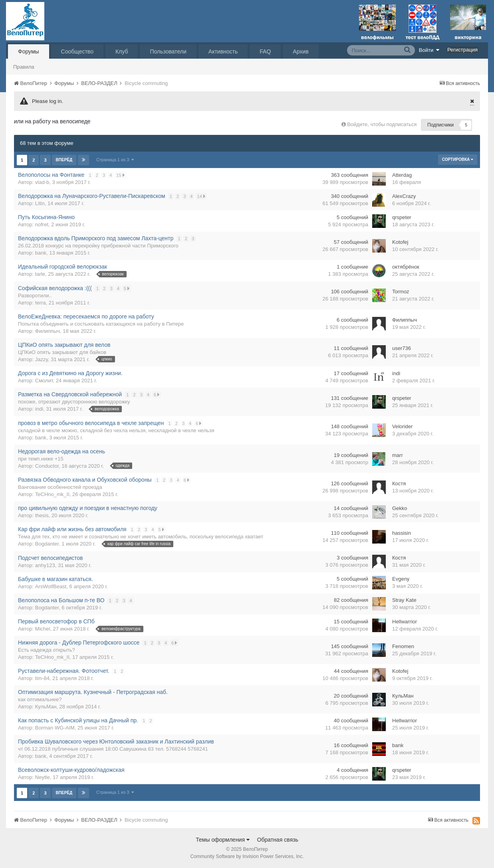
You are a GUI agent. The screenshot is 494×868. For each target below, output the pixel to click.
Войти (429, 50)
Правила (24, 67)
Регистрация (462, 50)
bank (41, 253)
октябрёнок (406, 267)
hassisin (402, 533)
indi (396, 373)
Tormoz (401, 292)
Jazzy (42, 359)
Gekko (400, 508)
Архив (301, 51)
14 (202, 196)
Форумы (29, 51)
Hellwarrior (405, 622)
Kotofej (400, 242)
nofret (42, 224)
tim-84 (42, 678)
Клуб (122, 51)
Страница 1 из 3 (115, 160)
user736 (402, 348)
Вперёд (64, 160)
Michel (43, 629)
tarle (40, 274)
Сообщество (77, 51)
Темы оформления (223, 840)
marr (398, 455)
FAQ (265, 51)
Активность (223, 51)
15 (121, 175)
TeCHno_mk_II (52, 494)
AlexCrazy (404, 196)
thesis (42, 515)
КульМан (46, 707)
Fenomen (403, 646)
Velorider (402, 426)
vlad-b (42, 182)
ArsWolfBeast (51, 586)
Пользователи (168, 51)
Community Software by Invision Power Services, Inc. (247, 856)
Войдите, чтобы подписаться (382, 124)
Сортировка (458, 159)
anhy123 (45, 565)
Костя (399, 483)
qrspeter (402, 217)
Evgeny (401, 579)
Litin (40, 203)
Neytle (43, 777)
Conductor (47, 466)
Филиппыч (48, 331)
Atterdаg (402, 175)
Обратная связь (278, 840)
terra (41, 303)
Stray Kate (404, 600)
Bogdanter (47, 544)
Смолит (44, 381)
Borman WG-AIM (55, 728)
